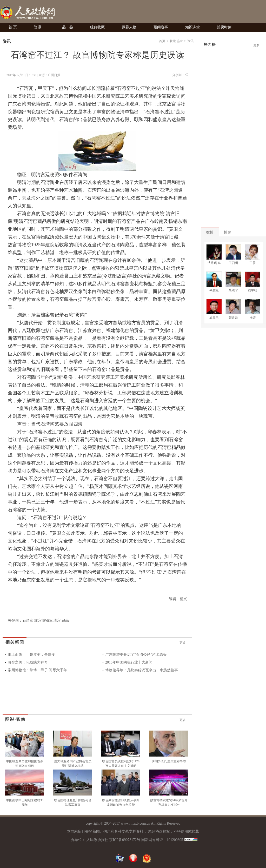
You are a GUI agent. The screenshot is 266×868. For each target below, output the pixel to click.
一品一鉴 (66, 27)
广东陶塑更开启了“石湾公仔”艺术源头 (136, 655)
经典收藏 (97, 27)
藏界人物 (129, 27)
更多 (183, 643)
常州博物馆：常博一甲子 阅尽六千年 (37, 670)
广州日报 (54, 75)
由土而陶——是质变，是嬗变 (31, 655)
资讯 (38, 27)
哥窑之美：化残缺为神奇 (28, 662)
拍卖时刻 (224, 27)
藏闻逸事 (161, 27)
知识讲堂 (192, 27)
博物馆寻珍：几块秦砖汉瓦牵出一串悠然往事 (142, 670)
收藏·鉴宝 (176, 41)
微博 (210, 232)
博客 (228, 232)
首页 (162, 41)
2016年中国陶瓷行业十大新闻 (129, 662)
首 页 (13, 27)
